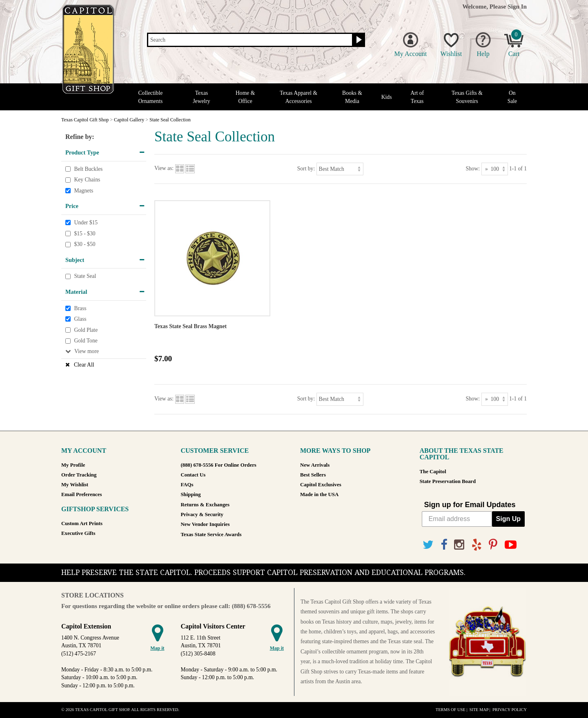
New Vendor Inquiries (205, 524)
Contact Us (193, 475)
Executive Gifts (78, 533)
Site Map (479, 710)
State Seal (85, 276)
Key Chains (87, 180)
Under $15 (86, 223)
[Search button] (358, 40)
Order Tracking (79, 475)
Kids (387, 97)
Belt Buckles (88, 169)
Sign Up (508, 519)
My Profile (73, 465)
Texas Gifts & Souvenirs (467, 97)
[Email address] (457, 519)
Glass (80, 319)
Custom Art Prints (82, 523)
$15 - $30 (85, 234)
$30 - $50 (85, 244)
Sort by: (306, 169)
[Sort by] (340, 169)
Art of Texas (417, 97)
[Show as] (495, 169)
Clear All (84, 365)
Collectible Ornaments (151, 97)
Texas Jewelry (201, 97)
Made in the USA (319, 494)
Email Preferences (81, 494)
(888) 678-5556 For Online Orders (219, 465)
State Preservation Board (448, 481)
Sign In (517, 6)
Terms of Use (451, 710)
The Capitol (433, 472)
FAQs (187, 485)
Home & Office (245, 97)
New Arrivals (315, 465)
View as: (164, 169)
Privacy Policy (510, 710)
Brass (80, 308)
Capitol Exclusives (321, 485)
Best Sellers (313, 475)
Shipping (191, 494)
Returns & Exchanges (205, 505)
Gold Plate (86, 330)
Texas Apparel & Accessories (298, 97)
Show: (473, 169)
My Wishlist (75, 485)
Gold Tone (86, 341)
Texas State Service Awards (211, 535)
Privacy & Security (202, 514)
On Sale (512, 97)
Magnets (84, 191)
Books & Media (352, 97)
